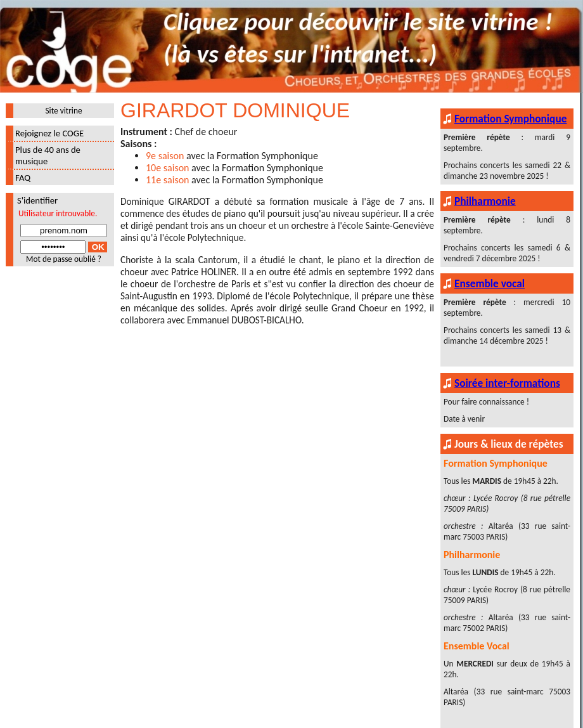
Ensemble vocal (490, 283)
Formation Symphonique (510, 119)
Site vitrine (63, 111)
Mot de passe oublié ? (64, 259)
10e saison (168, 168)
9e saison (165, 156)
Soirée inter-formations (507, 383)
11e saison (168, 180)
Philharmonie (485, 201)
